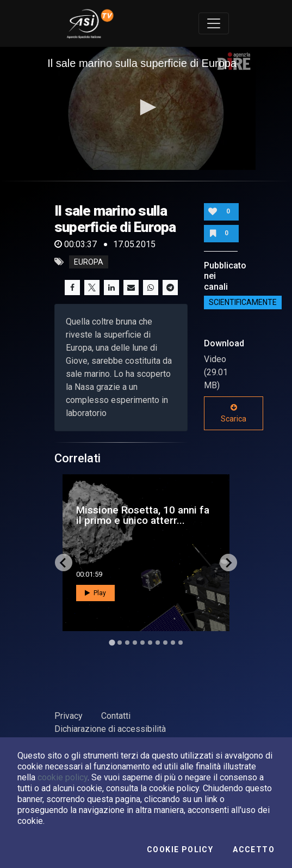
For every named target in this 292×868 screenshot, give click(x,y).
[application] (146, 109)
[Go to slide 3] (127, 643)
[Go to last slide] (64, 563)
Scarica (234, 413)
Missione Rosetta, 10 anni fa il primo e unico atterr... (143, 515)
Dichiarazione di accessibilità (110, 729)
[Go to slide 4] (135, 643)
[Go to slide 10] (181, 643)
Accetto (254, 849)
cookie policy (63, 777)
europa (89, 262)
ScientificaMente (243, 303)
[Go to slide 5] (142, 643)
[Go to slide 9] (173, 643)
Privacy (69, 716)
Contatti (116, 716)
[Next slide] (228, 563)
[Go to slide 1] (112, 643)
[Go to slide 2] (120, 643)
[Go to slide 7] (158, 643)
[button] (146, 107)
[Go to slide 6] (150, 643)
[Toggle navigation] (214, 23)
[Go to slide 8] (165, 643)
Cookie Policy (180, 849)
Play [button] (95, 593)
